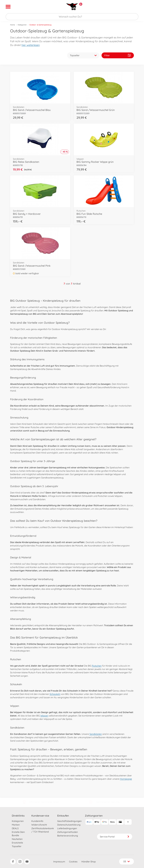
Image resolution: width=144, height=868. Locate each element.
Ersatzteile (17, 843)
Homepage (126, 779)
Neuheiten (17, 839)
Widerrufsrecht (39, 825)
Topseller (17, 846)
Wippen (44, 716)
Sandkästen (96, 734)
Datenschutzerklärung (69, 825)
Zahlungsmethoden (67, 832)
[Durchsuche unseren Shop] (72, 17)
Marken (16, 825)
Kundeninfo (37, 821)
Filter (118, 55)
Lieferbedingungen (67, 828)
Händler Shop (89, 862)
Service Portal (115, 837)
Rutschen (97, 666)
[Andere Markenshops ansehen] (81, 4)
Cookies (73, 862)
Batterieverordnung (68, 836)
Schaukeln (55, 694)
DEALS (15, 828)
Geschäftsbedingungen (69, 821)
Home (13, 25)
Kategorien (22, 25)
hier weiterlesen (31, 45)
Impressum (59, 862)
